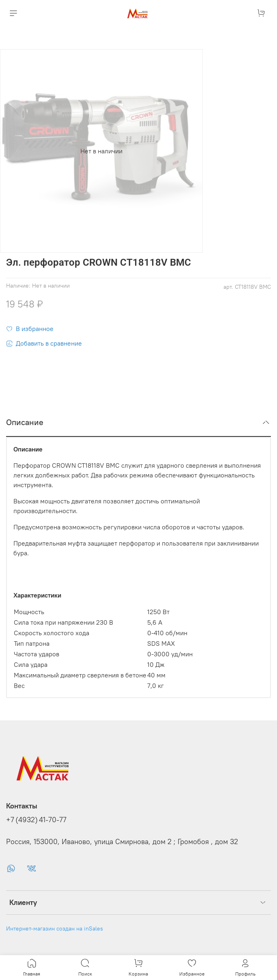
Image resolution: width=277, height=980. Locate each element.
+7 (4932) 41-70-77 (36, 820)
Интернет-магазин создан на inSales (55, 928)
